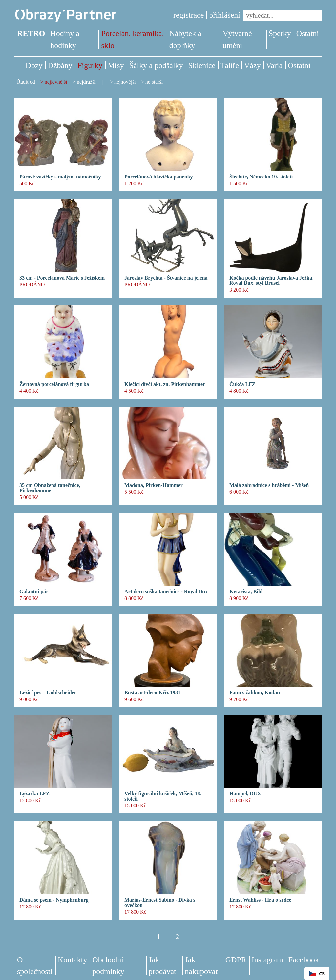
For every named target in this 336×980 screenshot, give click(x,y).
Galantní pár (34, 592)
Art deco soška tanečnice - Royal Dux (166, 592)
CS (317, 974)
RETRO (31, 33)
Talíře (230, 65)
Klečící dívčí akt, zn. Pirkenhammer (165, 384)
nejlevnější (56, 82)
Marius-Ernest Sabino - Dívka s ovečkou (160, 903)
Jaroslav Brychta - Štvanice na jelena (166, 278)
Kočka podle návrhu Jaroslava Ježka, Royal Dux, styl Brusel (271, 281)
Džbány (60, 65)
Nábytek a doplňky (185, 39)
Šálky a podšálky (156, 65)
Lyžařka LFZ (34, 794)
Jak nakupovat (201, 966)
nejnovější (125, 82)
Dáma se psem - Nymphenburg (54, 900)
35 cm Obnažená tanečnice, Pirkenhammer (50, 488)
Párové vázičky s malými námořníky (60, 177)
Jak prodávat (162, 966)
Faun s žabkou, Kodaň (255, 693)
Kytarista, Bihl (246, 592)
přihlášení (225, 15)
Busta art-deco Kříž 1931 (152, 693)
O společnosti (35, 966)
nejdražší (86, 82)
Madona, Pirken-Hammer (154, 485)
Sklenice (202, 65)
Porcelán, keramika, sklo (132, 39)
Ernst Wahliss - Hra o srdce (260, 900)
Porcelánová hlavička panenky (159, 177)
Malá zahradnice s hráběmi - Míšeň (269, 485)
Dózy (34, 65)
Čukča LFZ (242, 384)
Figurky (90, 65)
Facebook (304, 960)
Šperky (280, 33)
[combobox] (317, 973)
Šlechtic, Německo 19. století (261, 177)
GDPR (236, 960)
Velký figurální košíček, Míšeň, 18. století (163, 796)
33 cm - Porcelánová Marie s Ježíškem (62, 278)
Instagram (267, 960)
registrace (189, 15)
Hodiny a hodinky (65, 39)
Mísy (116, 65)
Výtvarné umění (237, 39)
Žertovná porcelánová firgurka (54, 384)
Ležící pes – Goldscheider (48, 693)
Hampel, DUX (245, 794)
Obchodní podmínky (108, 966)
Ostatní (308, 33)
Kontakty (72, 960)
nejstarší (154, 82)
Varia (274, 65)
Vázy (252, 65)
